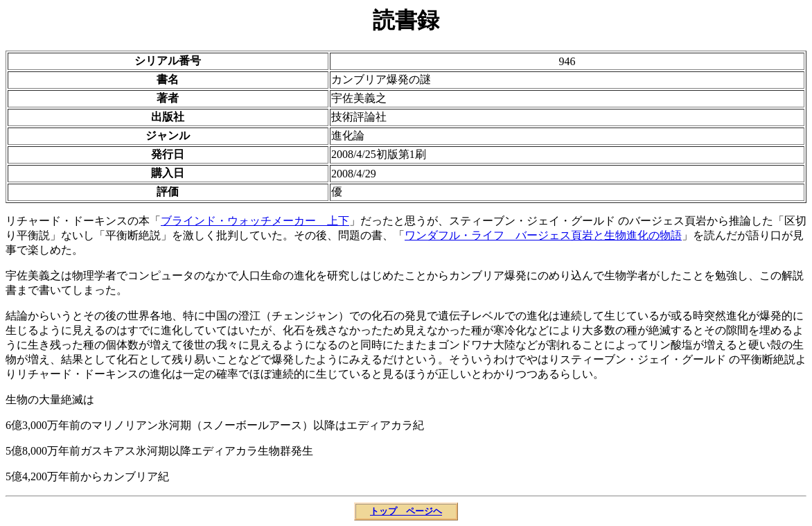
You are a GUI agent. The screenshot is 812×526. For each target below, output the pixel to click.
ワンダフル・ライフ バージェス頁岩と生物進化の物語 (543, 235)
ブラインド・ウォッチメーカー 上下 (255, 221)
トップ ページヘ (406, 511)
